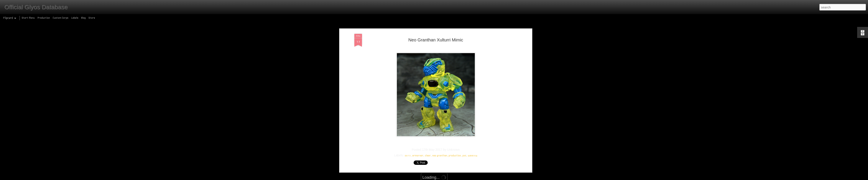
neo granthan (440, 132)
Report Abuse (465, 178)
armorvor (418, 132)
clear (428, 132)
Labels (75, 18)
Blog (83, 18)
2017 (408, 132)
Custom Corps (61, 18)
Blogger (453, 178)
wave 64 (473, 132)
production (455, 132)
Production (44, 18)
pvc (464, 132)
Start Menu (28, 18)
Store (92, 18)
